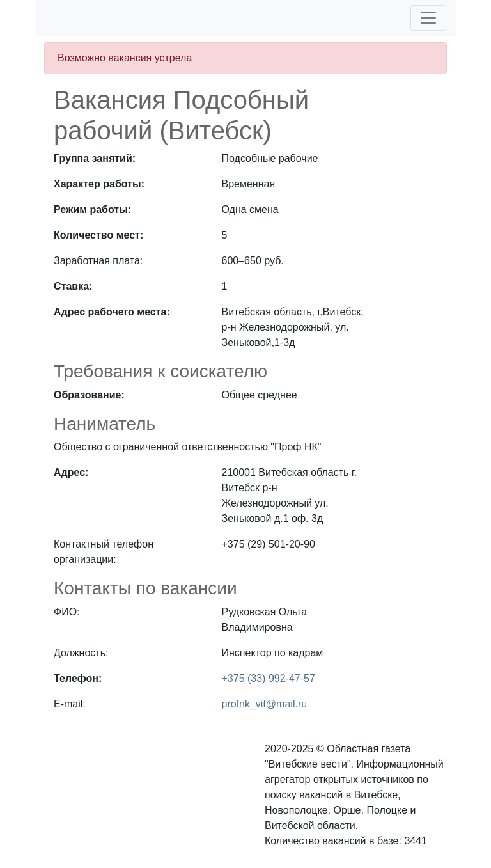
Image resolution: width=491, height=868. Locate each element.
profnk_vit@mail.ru (265, 704)
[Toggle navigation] (428, 18)
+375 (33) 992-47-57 (269, 678)
